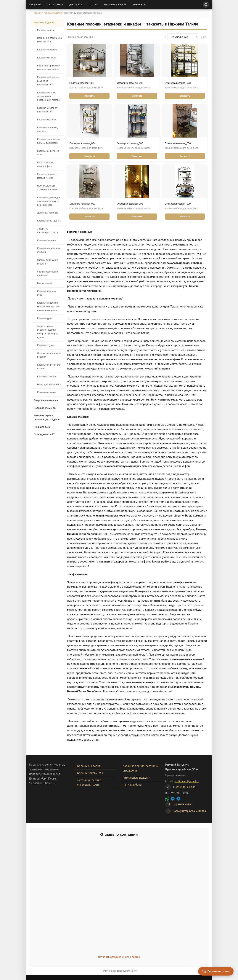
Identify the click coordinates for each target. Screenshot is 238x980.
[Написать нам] (206, 5)
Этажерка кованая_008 (130, 204)
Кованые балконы (47, 377)
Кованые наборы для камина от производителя (48, 81)
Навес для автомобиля (49, 385)
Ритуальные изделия (46, 400)
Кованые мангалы (47, 58)
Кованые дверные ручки (47, 293)
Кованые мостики (47, 120)
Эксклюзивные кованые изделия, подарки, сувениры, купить (47, 332)
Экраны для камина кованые (48, 262)
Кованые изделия (53, 13)
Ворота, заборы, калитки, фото (46, 164)
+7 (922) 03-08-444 (184, 787)
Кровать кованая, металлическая (46, 176)
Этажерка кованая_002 (130, 83)
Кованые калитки (46, 392)
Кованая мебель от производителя (47, 110)
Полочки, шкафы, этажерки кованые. (47, 188)
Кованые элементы (45, 408)
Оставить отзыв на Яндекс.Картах (119, 957)
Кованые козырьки (47, 50)
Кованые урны (45, 318)
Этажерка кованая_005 (130, 143)
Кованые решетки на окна (48, 153)
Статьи (93, 5)
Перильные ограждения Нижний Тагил (50, 40)
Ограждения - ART (44, 434)
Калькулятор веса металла (186, 811)
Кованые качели (46, 30)
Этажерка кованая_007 (82, 204)
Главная (35, 5)
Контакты (139, 5)
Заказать (89, 96)
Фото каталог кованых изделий (49, 355)
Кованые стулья (46, 345)
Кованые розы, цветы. (49, 221)
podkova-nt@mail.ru (187, 781)
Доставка (76, 5)
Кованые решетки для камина (49, 367)
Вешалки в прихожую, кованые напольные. (49, 68)
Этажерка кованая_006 (178, 143)
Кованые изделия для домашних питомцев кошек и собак (49, 201)
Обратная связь (115, 5)
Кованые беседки (46, 240)
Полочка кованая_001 (82, 83)
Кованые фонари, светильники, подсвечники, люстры (49, 96)
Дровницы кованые (48, 213)
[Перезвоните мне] (216, 971)
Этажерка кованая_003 (178, 83)
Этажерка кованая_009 (178, 204)
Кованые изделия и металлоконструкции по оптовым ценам (48, 307)
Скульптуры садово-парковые (48, 274)
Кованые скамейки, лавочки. (48, 129)
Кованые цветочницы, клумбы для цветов (49, 141)
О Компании (55, 5)
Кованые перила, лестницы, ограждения (47, 417)
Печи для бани (42, 427)
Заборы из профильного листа (47, 231)
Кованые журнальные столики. (49, 250)
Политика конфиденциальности (119, 971)
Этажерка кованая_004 (82, 143)
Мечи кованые (45, 283)
